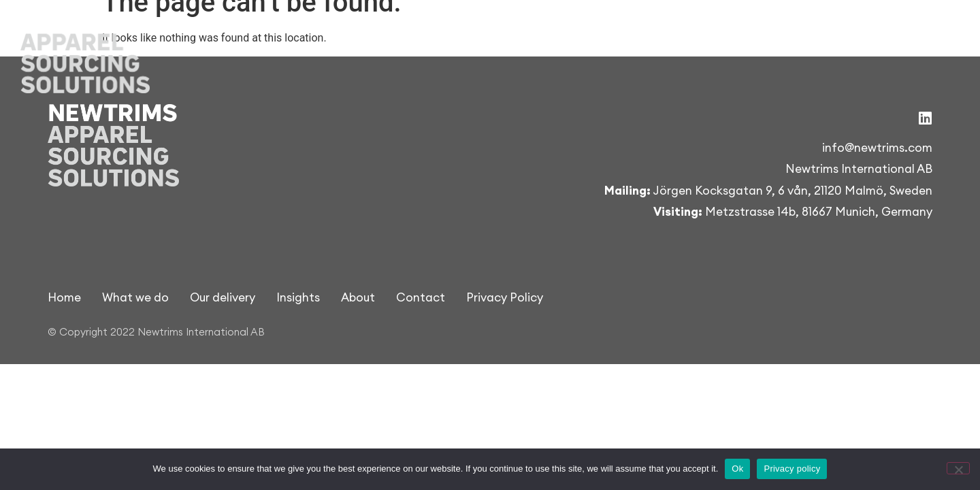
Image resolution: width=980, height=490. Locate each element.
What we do (569, 33)
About (838, 33)
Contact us (922, 33)
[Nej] (958, 468)
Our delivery (672, 33)
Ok (737, 469)
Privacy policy (792, 469)
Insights (765, 33)
